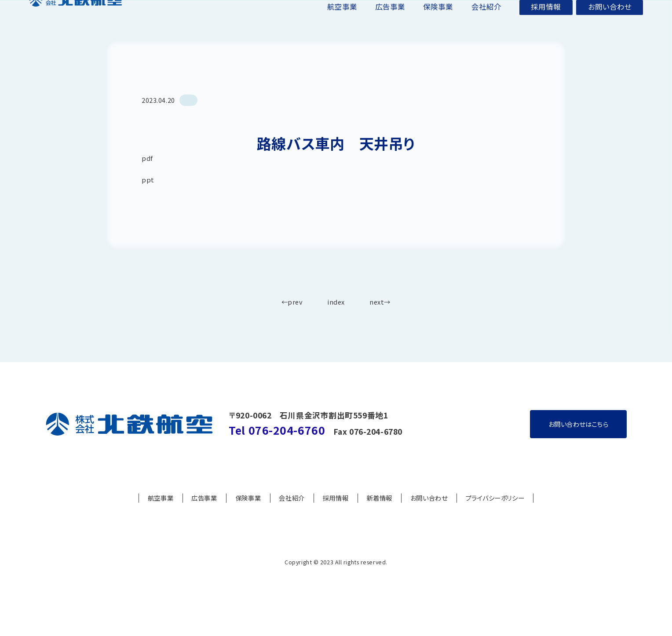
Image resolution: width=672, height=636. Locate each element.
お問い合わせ (610, 10)
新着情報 (379, 520)
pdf (147, 180)
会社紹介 (486, 10)
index (336, 324)
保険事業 (438, 10)
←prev (292, 324)
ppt (148, 201)
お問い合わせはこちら (579, 445)
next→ (380, 324)
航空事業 (342, 10)
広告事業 (390, 10)
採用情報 (546, 10)
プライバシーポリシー (495, 520)
